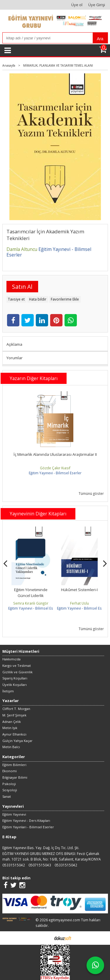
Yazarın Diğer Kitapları (34, 378)
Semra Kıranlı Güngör (31, 603)
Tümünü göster (91, 493)
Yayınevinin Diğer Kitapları (38, 514)
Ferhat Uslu (79, 603)
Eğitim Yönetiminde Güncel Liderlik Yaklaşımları (31, 595)
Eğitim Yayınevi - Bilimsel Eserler (55, 473)
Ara (100, 39)
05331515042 (14, 865)
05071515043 (40, 865)
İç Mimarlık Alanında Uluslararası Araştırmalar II (55, 454)
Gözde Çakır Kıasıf (55, 468)
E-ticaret (46, 938)
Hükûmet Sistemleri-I (79, 590)
